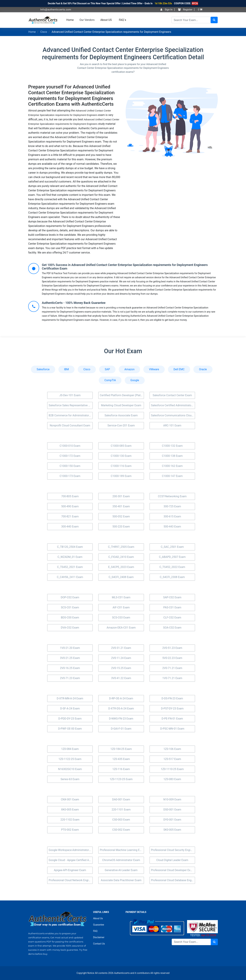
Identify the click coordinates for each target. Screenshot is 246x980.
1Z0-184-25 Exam (121, 749)
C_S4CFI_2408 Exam (121, 577)
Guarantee (99, 925)
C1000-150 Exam (70, 466)
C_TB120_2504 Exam (70, 547)
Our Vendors (87, 20)
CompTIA (110, 380)
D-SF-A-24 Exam (70, 708)
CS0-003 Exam (121, 820)
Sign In (166, 10)
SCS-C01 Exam (70, 607)
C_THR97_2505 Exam (121, 547)
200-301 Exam (121, 496)
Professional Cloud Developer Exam (173, 870)
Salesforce (43, 369)
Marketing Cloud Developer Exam (121, 405)
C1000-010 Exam (70, 446)
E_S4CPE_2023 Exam (121, 567)
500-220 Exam (121, 527)
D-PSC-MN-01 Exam (172, 729)
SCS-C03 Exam (121, 618)
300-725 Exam (172, 506)
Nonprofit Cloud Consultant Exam (70, 425)
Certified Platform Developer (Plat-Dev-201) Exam (122, 395)
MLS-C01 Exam (121, 597)
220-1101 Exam (121, 810)
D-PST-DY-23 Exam (172, 708)
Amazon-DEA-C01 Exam (121, 628)
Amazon (129, 369)
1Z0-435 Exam (121, 759)
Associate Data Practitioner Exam (121, 880)
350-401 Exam (121, 506)
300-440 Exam (70, 527)
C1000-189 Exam (121, 476)
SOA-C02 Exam (172, 628)
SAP (107, 369)
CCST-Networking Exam (172, 496)
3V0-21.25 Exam (70, 658)
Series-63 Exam (70, 779)
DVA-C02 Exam (70, 628)
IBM (66, 369)
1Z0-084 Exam (70, 749)
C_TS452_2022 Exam (172, 567)
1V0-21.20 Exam (70, 648)
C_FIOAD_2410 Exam (121, 557)
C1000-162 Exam (172, 466)
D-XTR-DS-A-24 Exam (121, 708)
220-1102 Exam (70, 820)
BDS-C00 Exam (70, 618)
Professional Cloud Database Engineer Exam (173, 880)
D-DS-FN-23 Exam (172, 698)
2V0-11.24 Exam (121, 658)
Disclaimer (99, 937)
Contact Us (99, 944)
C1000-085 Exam (121, 446)
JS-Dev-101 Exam (70, 395)
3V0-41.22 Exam (121, 678)
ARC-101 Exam (172, 425)
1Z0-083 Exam (172, 779)
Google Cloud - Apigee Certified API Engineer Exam (71, 860)
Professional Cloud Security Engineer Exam (173, 850)
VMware (154, 369)
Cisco (44, 32)
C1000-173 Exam (70, 476)
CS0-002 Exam (121, 830)
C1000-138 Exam (172, 456)
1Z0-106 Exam (172, 749)
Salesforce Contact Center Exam (172, 395)
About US (106, 20)
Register (185, 10)
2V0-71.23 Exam (70, 678)
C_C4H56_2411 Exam (70, 577)
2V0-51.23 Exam (172, 648)
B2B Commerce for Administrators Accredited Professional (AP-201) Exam (71, 415)
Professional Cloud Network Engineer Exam (71, 880)
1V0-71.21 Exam (172, 678)
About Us (98, 918)
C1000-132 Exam (172, 446)
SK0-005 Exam (172, 830)
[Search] (191, 20)
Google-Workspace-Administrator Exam (71, 850)
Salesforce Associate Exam (121, 415)
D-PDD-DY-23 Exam (70, 719)
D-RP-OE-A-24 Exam (121, 698)
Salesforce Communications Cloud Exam (173, 415)
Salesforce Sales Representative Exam (71, 405)
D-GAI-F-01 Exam (121, 729)
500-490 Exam (70, 506)
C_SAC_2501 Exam (172, 547)
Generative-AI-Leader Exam (121, 870)
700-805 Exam (70, 496)
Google (135, 380)
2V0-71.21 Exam (172, 668)
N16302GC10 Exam (70, 769)
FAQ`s (122, 20)
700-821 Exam (70, 516)
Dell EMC (179, 369)
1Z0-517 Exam (172, 759)
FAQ (95, 931)
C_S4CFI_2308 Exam (172, 577)
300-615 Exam (172, 516)
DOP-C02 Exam (70, 597)
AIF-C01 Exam (121, 607)
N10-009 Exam (172, 799)
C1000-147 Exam (172, 476)
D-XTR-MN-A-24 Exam (70, 698)
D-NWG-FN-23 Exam (121, 719)
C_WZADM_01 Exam (70, 557)
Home (70, 20)
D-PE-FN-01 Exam (172, 719)
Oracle (203, 369)
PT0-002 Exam (70, 830)
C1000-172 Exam (70, 456)
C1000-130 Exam (121, 456)
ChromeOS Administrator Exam (121, 860)
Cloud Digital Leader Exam (172, 860)
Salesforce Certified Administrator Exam (173, 405)
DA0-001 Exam (121, 799)
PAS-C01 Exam (172, 607)
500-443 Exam (172, 527)
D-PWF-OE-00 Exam (70, 729)
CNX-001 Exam (70, 799)
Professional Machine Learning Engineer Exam (122, 850)
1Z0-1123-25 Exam (121, 779)
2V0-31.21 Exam (121, 648)
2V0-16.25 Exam (70, 668)
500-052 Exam (121, 516)
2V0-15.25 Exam (121, 668)
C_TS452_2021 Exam (70, 567)
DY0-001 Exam (172, 820)
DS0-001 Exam (172, 810)
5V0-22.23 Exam (172, 658)
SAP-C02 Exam (172, 597)
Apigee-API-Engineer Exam (70, 870)
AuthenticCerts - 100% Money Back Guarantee (74, 303)
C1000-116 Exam (121, 466)
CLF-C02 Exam (172, 618)
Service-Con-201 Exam (121, 425)
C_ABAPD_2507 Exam (172, 557)
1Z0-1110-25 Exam (172, 769)
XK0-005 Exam (70, 810)
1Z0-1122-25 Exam (70, 759)
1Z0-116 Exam (121, 769)
